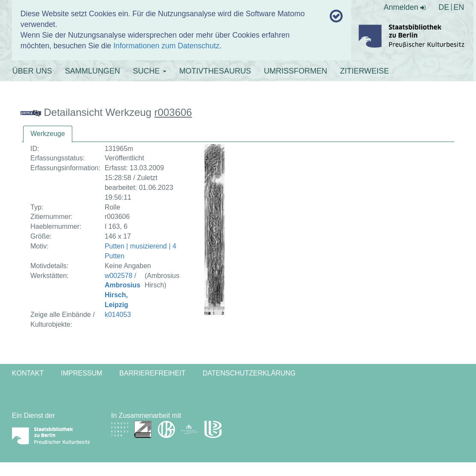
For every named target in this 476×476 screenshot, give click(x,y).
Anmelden (405, 7)
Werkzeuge (48, 134)
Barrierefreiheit (152, 373)
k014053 (118, 315)
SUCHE (150, 71)
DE (444, 7)
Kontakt (28, 373)
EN (459, 7)
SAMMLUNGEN (93, 71)
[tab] (48, 134)
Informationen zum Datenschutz (166, 46)
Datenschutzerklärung (249, 373)
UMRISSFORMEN (296, 71)
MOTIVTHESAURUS (215, 71)
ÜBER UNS (32, 71)
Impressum (81, 373)
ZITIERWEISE (365, 71)
